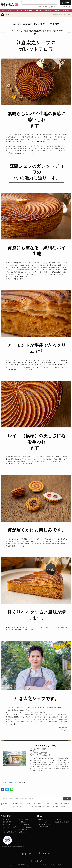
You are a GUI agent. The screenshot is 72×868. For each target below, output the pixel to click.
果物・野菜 (48, 11)
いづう (34, 804)
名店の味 (8, 15)
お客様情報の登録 (7, 822)
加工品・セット (67, 11)
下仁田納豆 (67, 804)
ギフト (10, 11)
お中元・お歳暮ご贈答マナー (10, 832)
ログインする (6, 820)
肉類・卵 (38, 11)
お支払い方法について (25, 824)
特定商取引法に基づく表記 (62, 822)
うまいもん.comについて (26, 820)
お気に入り (44, 7)
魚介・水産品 (29, 11)
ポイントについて (24, 829)
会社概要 (40, 820)
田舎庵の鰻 (38, 806)
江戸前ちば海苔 (18, 806)
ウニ (32, 806)
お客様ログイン (55, 7)
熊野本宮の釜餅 (18, 804)
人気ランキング (58, 804)
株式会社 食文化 (37, 861)
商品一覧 (19, 11)
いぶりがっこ (48, 804)
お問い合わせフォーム (25, 832)
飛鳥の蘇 (40, 804)
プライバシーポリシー (44, 822)
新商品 (29, 804)
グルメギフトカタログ (52, 806)
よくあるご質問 (6, 824)
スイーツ (57, 11)
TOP (4, 783)
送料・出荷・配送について (26, 827)
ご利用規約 (58, 820)
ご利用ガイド (67, 7)
